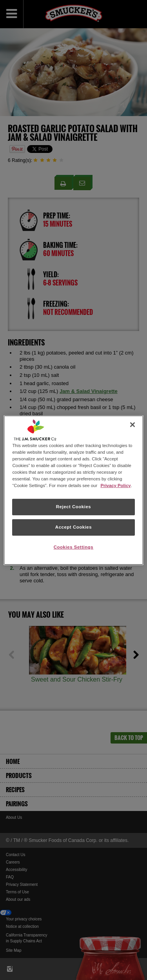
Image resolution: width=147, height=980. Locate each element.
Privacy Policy (115, 485)
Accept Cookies (73, 527)
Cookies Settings (73, 547)
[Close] (132, 424)
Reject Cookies (74, 507)
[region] (73, 490)
